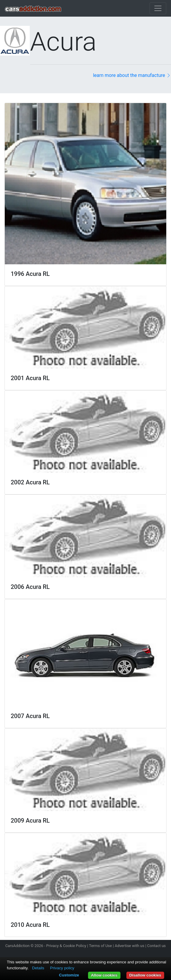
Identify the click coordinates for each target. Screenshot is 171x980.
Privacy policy (62, 968)
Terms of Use (100, 946)
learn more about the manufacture (132, 75)
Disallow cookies (145, 975)
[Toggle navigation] (158, 8)
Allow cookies (104, 975)
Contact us (157, 946)
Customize (69, 975)
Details (38, 968)
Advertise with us (130, 946)
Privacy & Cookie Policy (66, 946)
